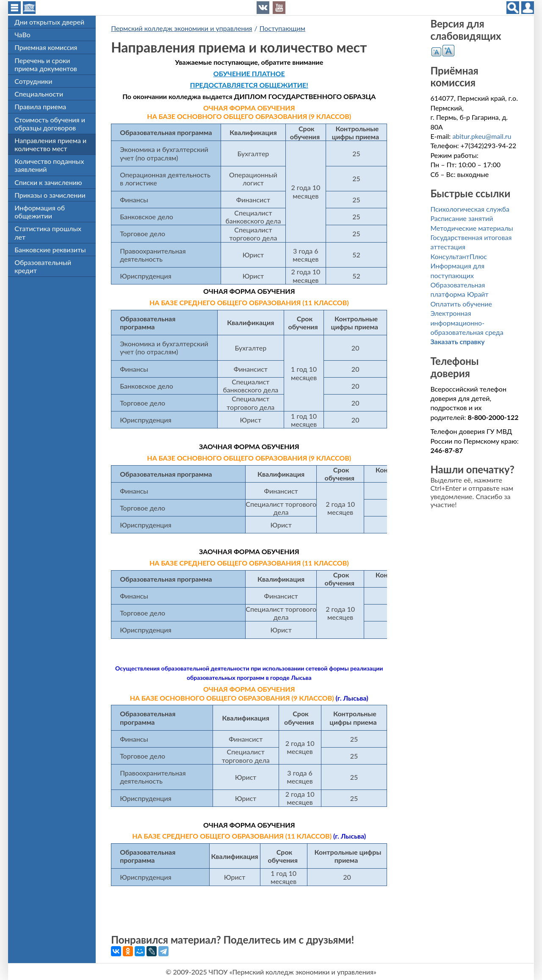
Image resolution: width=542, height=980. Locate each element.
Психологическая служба (470, 209)
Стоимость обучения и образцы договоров (50, 124)
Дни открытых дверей (49, 22)
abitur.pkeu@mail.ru (482, 136)
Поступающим (282, 28)
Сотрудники (33, 81)
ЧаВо (22, 35)
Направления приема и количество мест (50, 144)
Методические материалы (471, 228)
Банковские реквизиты (50, 250)
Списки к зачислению (48, 182)
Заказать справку (457, 341)
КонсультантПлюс (458, 256)
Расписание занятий (462, 218)
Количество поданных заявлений (49, 165)
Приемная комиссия (46, 47)
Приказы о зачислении (50, 195)
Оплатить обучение (461, 304)
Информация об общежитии (40, 212)
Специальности (39, 94)
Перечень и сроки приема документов (46, 64)
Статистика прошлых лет (48, 232)
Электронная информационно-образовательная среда (467, 323)
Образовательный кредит (43, 266)
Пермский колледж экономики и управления (181, 28)
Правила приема (40, 106)
